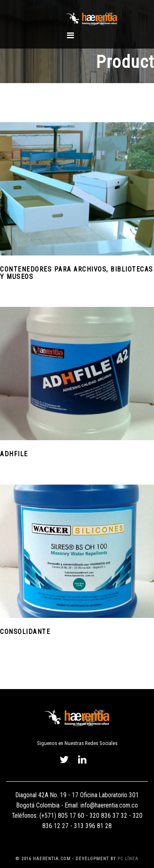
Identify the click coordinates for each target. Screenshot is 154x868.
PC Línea (128, 859)
